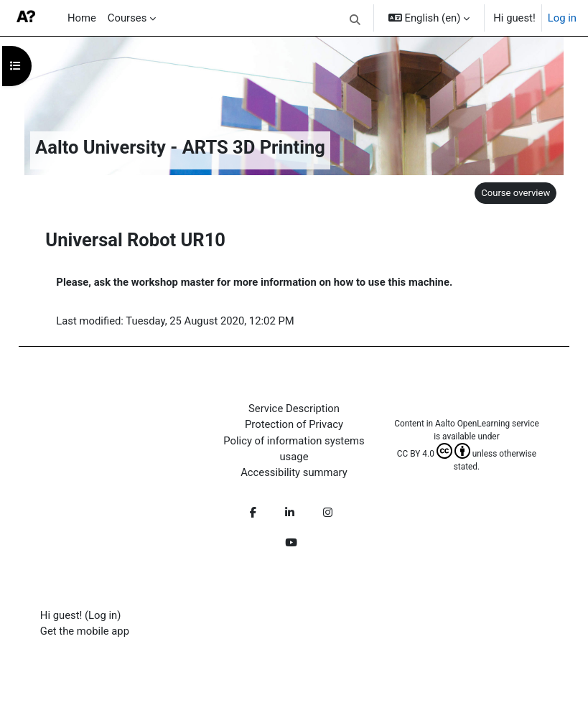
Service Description (294, 409)
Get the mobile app (85, 631)
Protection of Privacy (294, 424)
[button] (356, 20)
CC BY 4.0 (434, 454)
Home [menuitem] (82, 18)
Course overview (515, 193)
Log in (562, 18)
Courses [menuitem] (127, 18)
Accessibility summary (294, 472)
